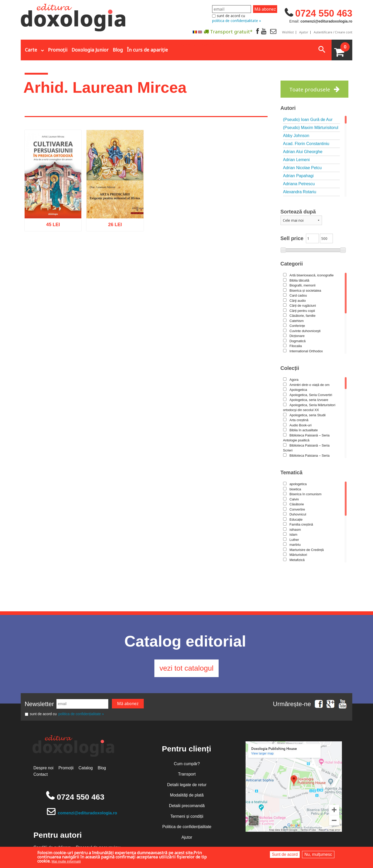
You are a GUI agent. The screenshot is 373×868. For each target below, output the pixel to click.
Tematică (292, 472)
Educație (296, 519)
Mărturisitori (298, 555)
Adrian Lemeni (296, 160)
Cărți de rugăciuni (303, 306)
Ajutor (304, 32)
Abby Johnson (296, 136)
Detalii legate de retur (187, 785)
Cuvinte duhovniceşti (305, 331)
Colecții (290, 368)
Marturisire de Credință (307, 550)
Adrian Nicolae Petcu (302, 168)
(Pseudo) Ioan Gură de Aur (308, 120)
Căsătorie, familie (303, 316)
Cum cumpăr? (187, 764)
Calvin (294, 499)
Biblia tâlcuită (300, 280)
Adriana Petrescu (299, 184)
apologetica (298, 484)
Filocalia (296, 346)
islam (293, 535)
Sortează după (298, 212)
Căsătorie (297, 504)
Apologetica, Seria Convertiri (311, 395)
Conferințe (297, 326)
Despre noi (43, 768)
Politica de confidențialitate (187, 827)
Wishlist (288, 32)
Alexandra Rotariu (300, 192)
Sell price (292, 238)
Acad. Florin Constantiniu (306, 144)
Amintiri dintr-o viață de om (310, 385)
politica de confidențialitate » (237, 21)
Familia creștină (301, 524)
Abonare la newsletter (197, 44)
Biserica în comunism (306, 494)
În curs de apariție (147, 50)
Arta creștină (299, 420)
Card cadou (298, 295)
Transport (187, 774)
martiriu (295, 545)
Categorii (292, 264)
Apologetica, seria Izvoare (309, 400)
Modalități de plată (187, 795)
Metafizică (297, 560)
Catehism (297, 321)
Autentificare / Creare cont (333, 32)
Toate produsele (310, 89)
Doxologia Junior (90, 50)
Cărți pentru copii (302, 311)
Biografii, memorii (303, 285)
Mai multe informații (66, 861)
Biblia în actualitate (304, 430)
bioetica (295, 489)
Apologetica (298, 390)
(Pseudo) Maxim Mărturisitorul (311, 128)
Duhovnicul (298, 514)
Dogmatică (298, 341)
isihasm (295, 530)
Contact (41, 774)
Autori (288, 108)
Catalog (86, 768)
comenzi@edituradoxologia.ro (87, 813)
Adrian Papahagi (298, 176)
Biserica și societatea (305, 290)
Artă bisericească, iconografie (312, 275)
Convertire (297, 509)
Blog (118, 50)
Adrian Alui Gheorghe (303, 152)
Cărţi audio (298, 301)
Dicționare (297, 336)
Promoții (58, 50)
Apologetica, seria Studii (308, 415)
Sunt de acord (285, 854)
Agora (294, 380)
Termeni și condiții (187, 816)
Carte (31, 50)
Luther (294, 540)
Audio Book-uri (301, 425)
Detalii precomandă (187, 806)
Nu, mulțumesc (318, 854)
